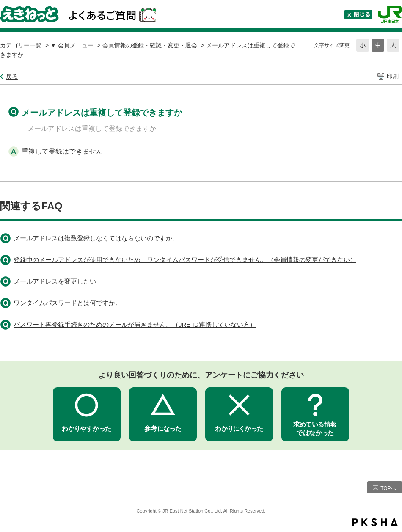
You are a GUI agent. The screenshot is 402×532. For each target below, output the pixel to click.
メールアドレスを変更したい (55, 281)
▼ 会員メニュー (72, 45)
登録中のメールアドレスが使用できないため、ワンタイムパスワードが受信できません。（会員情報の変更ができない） (185, 260)
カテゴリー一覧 (21, 45)
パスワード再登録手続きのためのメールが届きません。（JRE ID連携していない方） (135, 324)
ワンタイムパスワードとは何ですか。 (67, 303)
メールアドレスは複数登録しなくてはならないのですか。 (96, 238)
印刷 (393, 76)
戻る (12, 77)
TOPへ (388, 488)
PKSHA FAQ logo (375, 522)
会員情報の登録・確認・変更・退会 (150, 45)
